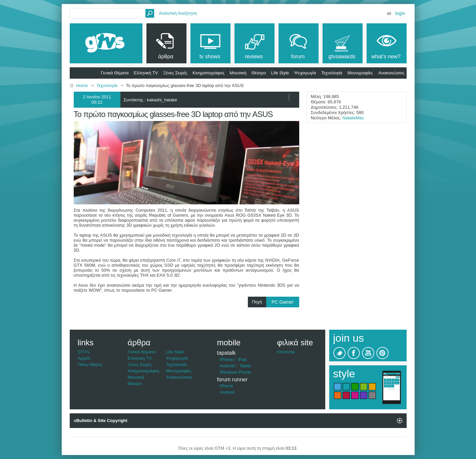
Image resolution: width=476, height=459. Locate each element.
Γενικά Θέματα (115, 73)
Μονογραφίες (360, 73)
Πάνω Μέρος (90, 364)
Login (400, 13)
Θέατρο (259, 73)
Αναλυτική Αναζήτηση (178, 13)
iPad (242, 359)
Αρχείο (84, 358)
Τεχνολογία (332, 73)
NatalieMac (353, 118)
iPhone (226, 359)
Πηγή (275, 302)
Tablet (245, 366)
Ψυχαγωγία (305, 73)
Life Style (280, 73)
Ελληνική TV (146, 73)
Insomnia (286, 352)
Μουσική (238, 73)
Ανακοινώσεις (391, 73)
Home (82, 85)
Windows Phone (235, 372)
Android (227, 366)
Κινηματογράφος (208, 73)
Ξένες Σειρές (175, 73)
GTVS (84, 352)
